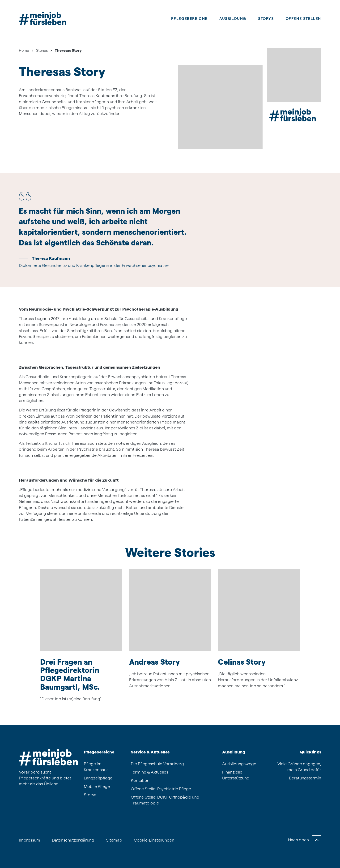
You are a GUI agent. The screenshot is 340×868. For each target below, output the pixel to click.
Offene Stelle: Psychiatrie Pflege (161, 789)
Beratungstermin (305, 778)
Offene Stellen (303, 19)
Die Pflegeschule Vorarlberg (157, 764)
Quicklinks (310, 752)
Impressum (30, 840)
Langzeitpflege (98, 778)
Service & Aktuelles (150, 752)
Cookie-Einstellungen (154, 840)
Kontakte (139, 780)
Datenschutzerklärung (73, 840)
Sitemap (114, 840)
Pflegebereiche (189, 19)
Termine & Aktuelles (149, 772)
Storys (266, 19)
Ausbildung (234, 752)
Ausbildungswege (239, 764)
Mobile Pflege (97, 786)
